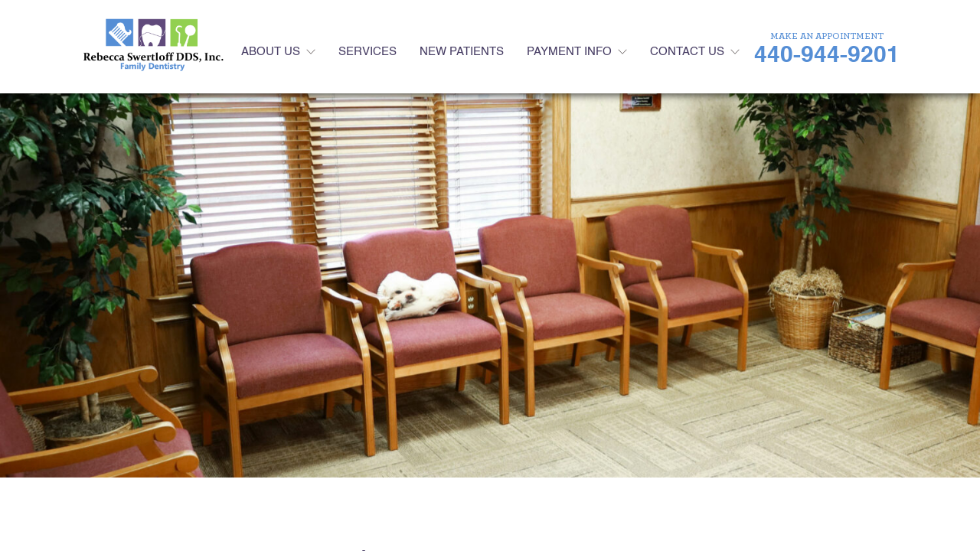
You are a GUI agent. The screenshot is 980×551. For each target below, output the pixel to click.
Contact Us (687, 52)
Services (367, 52)
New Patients (462, 52)
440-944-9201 (827, 56)
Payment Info (569, 52)
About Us (271, 52)
